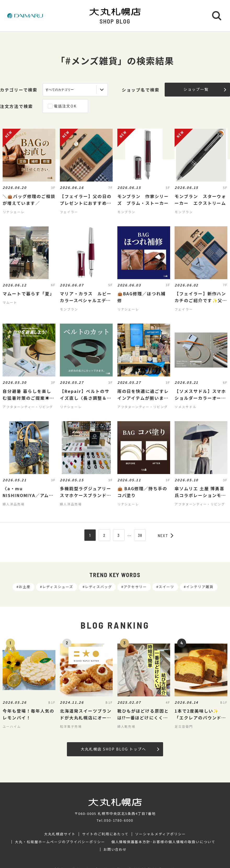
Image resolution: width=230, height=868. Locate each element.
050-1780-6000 (119, 820)
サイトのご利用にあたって (105, 834)
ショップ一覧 (205, 89)
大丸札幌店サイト (60, 834)
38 (140, 535)
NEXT (166, 536)
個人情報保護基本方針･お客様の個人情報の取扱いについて (163, 842)
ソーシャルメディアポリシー (160, 834)
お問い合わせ (115, 849)
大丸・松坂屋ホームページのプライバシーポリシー (60, 842)
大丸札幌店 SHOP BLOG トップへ (120, 749)
